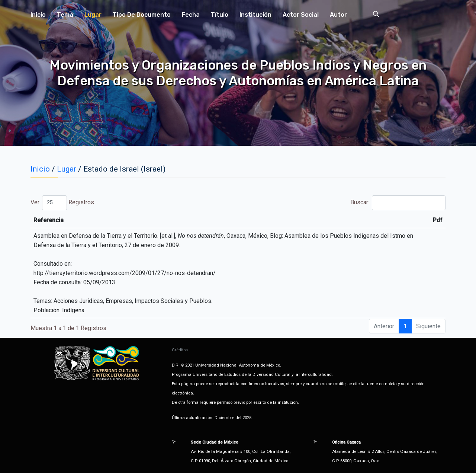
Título (220, 15)
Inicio (38, 15)
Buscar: (398, 203)
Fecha (191, 15)
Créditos (180, 350)
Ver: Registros (62, 203)
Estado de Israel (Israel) (124, 169)
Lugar (93, 15)
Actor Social (301, 15)
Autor (338, 15)
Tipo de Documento (142, 15)
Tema (65, 15)
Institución (255, 15)
